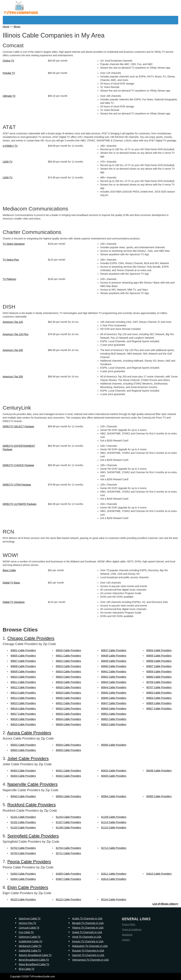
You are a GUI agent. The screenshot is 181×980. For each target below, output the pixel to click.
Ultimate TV (9, 96)
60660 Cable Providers (159, 677)
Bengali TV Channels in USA (88, 923)
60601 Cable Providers (23, 650)
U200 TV (8, 162)
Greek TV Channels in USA (87, 932)
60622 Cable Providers (68, 661)
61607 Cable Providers (68, 879)
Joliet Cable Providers (28, 758)
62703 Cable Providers (23, 853)
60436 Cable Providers (159, 771)
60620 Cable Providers (68, 650)
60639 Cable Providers (114, 661)
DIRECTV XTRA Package (17, 485)
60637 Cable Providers (114, 650)
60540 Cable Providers (23, 796)
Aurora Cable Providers (29, 733)
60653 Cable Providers (114, 724)
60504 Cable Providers (68, 745)
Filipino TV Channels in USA (88, 928)
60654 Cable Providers (159, 650)
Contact (126, 940)
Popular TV (9, 73)
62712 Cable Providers (114, 848)
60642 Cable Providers (114, 677)
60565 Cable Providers (159, 796)
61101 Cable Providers (23, 817)
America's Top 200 (13, 350)
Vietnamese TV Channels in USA (90, 960)
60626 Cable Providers (68, 682)
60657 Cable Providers (159, 666)
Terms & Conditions (132, 929)
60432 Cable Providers (68, 776)
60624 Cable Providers (68, 671)
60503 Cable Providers (23, 750)
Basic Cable (9, 570)
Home (6, 27)
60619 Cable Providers (23, 724)
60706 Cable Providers (159, 682)
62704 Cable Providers (68, 848)
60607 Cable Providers (23, 661)
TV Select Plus (11, 260)
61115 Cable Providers (114, 828)
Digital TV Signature (14, 602)
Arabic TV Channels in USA (87, 918)
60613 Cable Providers (23, 693)
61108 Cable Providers (68, 828)
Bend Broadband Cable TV (34, 960)
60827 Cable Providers (159, 709)
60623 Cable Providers (68, 666)
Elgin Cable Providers (28, 887)
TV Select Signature (14, 244)
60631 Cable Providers (68, 703)
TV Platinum (9, 279)
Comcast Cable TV (29, 928)
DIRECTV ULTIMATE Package (20, 504)
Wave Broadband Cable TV (34, 964)
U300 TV (8, 178)
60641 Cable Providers (114, 671)
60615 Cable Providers (23, 703)
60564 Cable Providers (114, 796)
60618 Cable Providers (23, 719)
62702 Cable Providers (23, 848)
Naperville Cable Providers (33, 784)
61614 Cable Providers (114, 879)
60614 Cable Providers (23, 698)
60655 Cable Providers (159, 656)
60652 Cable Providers (114, 719)
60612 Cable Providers (23, 687)
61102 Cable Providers (23, 822)
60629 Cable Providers (68, 693)
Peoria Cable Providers (29, 862)
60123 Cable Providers (68, 899)
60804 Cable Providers (159, 698)
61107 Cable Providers (68, 822)
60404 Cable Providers (23, 776)
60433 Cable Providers (114, 771)
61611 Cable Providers (114, 874)
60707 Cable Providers (159, 687)
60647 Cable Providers (114, 703)
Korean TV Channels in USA (88, 941)
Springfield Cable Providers (33, 836)
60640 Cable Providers (114, 666)
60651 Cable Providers (114, 714)
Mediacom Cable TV (30, 946)
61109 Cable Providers (114, 817)
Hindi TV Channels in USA (87, 937)
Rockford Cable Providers (32, 805)
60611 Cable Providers (23, 682)
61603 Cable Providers (23, 874)
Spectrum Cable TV (30, 918)
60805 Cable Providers (159, 703)
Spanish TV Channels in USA (88, 955)
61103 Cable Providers (23, 828)
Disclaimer (127, 935)
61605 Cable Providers (68, 874)
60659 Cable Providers (159, 671)
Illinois (17, 27)
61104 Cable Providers (68, 817)
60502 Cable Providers (23, 745)
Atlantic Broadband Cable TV (35, 955)
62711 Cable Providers (68, 853)
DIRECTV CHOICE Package (18, 465)
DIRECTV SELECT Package (18, 426)
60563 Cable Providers (68, 796)
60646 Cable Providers (114, 698)
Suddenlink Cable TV (30, 941)
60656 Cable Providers (159, 661)
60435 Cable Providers (114, 776)
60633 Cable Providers (68, 714)
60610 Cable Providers (23, 677)
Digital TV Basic (11, 583)
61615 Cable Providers (159, 874)
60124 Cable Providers (114, 899)
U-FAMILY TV (10, 146)
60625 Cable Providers (68, 677)
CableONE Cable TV (30, 950)
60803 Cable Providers (159, 693)
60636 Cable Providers (68, 724)
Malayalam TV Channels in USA (90, 946)
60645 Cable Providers (114, 693)
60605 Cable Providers (23, 656)
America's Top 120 (13, 322)
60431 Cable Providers (68, 771)
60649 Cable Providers (114, 709)
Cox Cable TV (26, 932)
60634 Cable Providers (68, 719)
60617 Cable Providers (23, 714)
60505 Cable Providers (68, 750)
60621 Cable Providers (68, 656)
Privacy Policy (129, 924)
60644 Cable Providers (114, 687)
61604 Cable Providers (23, 879)
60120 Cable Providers (23, 899)
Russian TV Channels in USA (88, 950)
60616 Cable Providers (23, 709)
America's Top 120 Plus (16, 334)
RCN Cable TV (27, 969)
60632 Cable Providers (68, 709)
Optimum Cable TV (30, 937)
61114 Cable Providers (114, 822)
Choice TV (8, 61)
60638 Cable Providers (114, 656)
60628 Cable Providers (68, 687)
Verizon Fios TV (27, 923)
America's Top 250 (13, 377)
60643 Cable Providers (114, 682)
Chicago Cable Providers (31, 638)
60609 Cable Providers (23, 671)
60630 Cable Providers (68, 698)
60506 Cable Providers (114, 745)
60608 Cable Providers (23, 666)
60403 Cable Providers (23, 771)
